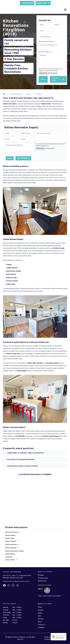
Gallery (40, 613)
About (40, 622)
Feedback (41, 627)
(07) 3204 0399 (27, 3)
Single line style (11, 278)
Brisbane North (43, 578)
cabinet (30, 363)
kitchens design (59, 248)
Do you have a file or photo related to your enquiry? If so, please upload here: (51, 70)
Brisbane (41, 575)
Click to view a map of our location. (50, 596)
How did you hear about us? (47, 41)
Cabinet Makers (10, 554)
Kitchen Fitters (10, 538)
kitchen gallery (22, 371)
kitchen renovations (10, 104)
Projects (41, 610)
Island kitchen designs (13, 271)
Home (40, 607)
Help (40, 616)
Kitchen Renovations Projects (15, 551)
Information (9, 557)
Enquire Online (43, 3)
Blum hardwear (38, 363)
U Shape (9, 264)
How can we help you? (45, 52)
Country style (10, 284)
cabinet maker (46, 104)
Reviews (41, 619)
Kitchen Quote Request (51, 436)
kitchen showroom (13, 354)
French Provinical (12, 281)
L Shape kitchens (12, 268)
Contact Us (42, 625)
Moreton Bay (42, 581)
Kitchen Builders (10, 535)
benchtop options (52, 363)
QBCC (40, 589)
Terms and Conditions (48, 638)
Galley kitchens (11, 274)
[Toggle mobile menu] (65, 10)
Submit (43, 79)
